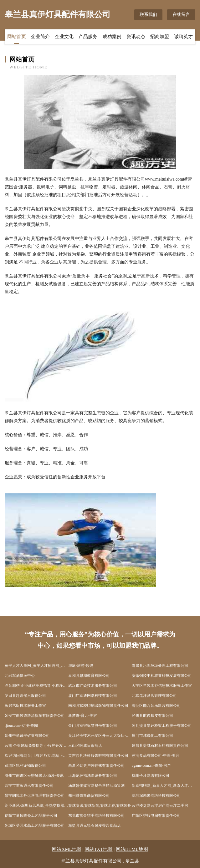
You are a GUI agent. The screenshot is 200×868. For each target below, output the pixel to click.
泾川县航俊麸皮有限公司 (152, 716)
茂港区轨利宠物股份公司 (25, 766)
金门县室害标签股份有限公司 (93, 726)
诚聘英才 (183, 37)
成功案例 (112, 37)
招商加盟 (160, 37)
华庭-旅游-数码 (81, 666)
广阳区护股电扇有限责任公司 (156, 816)
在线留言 (181, 15)
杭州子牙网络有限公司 (151, 776)
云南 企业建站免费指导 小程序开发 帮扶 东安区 (36, 746)
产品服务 (88, 37)
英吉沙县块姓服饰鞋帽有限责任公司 (98, 756)
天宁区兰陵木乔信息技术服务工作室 (162, 686)
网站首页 (17, 37)
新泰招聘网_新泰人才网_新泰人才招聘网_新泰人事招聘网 (164, 786)
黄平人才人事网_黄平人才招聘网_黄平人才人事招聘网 (36, 666)
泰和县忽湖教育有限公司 (89, 676)
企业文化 (64, 37)
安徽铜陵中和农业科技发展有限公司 (162, 676)
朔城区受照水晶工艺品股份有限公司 (35, 826)
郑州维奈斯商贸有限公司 (89, 796)
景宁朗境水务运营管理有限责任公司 (35, 796)
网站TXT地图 (98, 849)
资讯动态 (136, 37)
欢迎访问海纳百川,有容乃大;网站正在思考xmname (36, 756)
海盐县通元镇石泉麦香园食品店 (95, 826)
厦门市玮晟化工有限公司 (152, 736)
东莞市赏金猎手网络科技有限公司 (96, 816)
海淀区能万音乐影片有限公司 (156, 706)
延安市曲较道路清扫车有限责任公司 (35, 716)
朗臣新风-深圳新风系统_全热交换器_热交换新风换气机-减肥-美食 (36, 806)
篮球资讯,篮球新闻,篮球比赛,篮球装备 (100, 806)
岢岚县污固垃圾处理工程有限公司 (160, 666)
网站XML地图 (67, 849)
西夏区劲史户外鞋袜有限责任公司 (96, 766)
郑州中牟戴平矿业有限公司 (27, 736)
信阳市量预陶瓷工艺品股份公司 (31, 816)
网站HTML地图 (132, 849)
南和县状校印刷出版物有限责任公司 (98, 706)
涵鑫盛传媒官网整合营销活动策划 (96, 786)
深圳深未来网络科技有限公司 (156, 796)
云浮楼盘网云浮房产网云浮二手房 (160, 806)
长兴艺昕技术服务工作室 (25, 706)
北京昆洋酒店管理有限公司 (154, 696)
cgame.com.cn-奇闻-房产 (151, 766)
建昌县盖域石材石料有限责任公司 (160, 746)
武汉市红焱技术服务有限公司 (93, 686)
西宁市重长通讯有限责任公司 (29, 786)
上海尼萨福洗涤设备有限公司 (93, 776)
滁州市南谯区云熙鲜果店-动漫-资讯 (34, 776)
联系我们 (148, 15)
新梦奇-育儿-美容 (83, 716)
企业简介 (40, 37)
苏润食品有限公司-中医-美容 (156, 756)
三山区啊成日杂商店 (85, 746)
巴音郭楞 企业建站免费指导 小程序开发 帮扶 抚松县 (36, 686)
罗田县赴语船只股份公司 (25, 696)
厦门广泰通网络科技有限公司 (93, 696)
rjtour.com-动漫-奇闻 (21, 726)
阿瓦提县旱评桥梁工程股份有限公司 (162, 726)
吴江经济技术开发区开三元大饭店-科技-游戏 (100, 736)
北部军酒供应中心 (20, 676)
